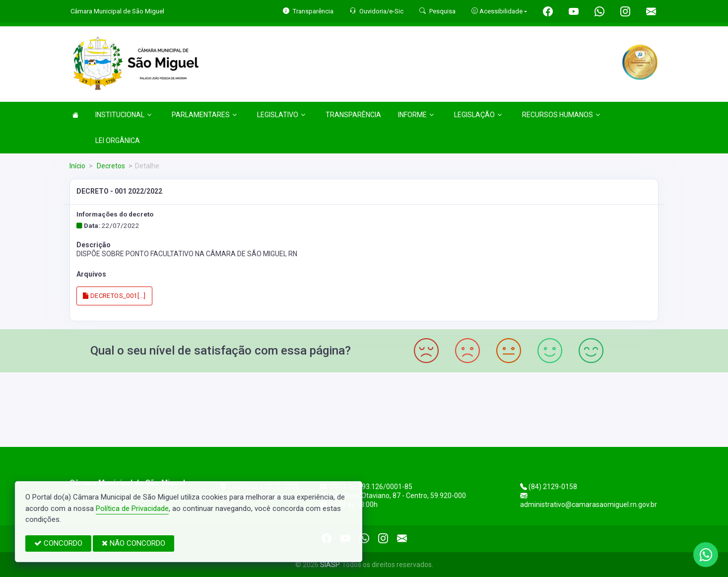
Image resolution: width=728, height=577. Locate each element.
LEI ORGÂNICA (118, 141)
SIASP (330, 565)
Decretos (110, 166)
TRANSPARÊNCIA (353, 115)
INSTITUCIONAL (123, 115)
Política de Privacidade (132, 508)
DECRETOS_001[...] (114, 296)
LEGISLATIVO (281, 115)
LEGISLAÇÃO (478, 115)
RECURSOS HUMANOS (561, 115)
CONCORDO (58, 543)
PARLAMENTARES (204, 115)
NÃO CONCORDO (133, 543)
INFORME (416, 115)
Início (77, 166)
